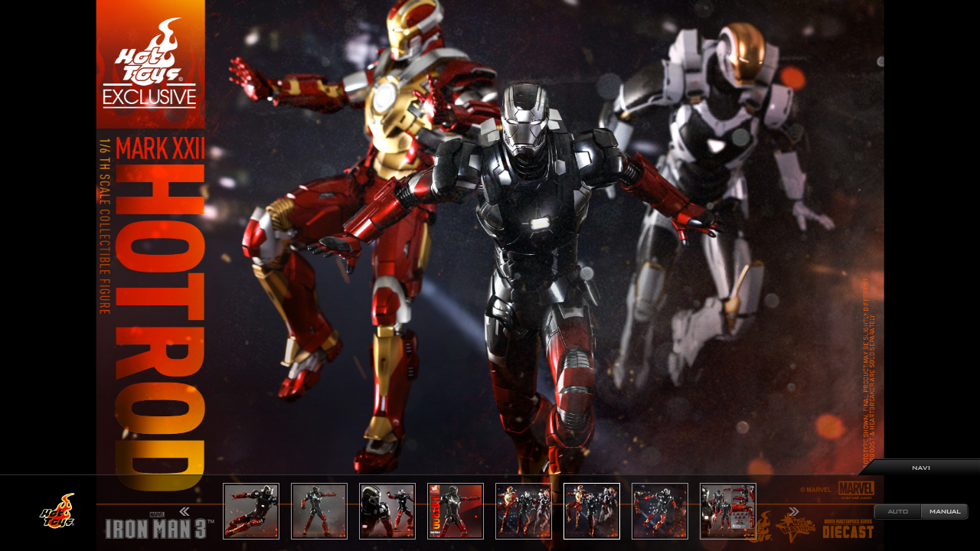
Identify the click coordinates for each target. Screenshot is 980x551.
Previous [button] (185, 512)
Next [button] (794, 512)
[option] (490, 275)
